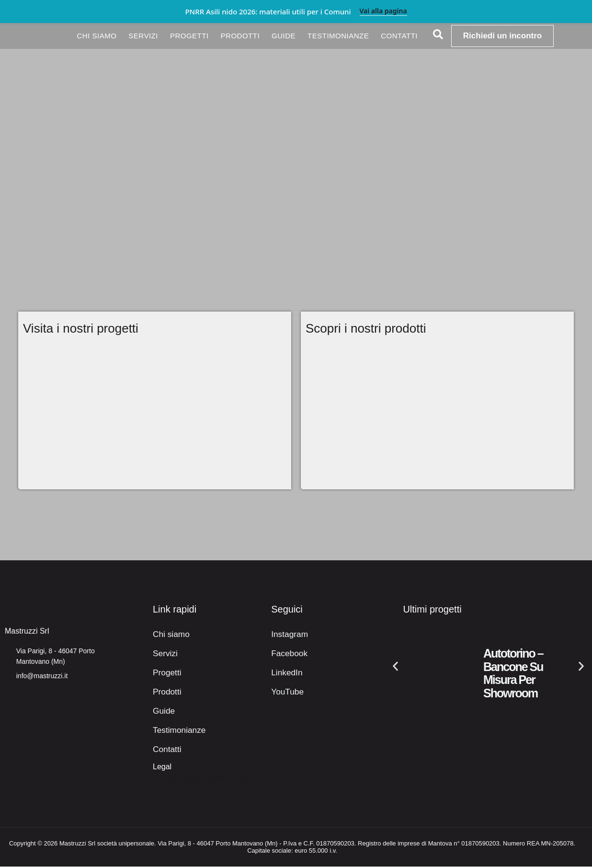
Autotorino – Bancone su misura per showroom (513, 675)
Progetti (189, 36)
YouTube (286, 693)
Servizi (143, 36)
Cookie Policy (226, 780)
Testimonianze (338, 36)
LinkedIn (286, 674)
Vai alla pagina (383, 11)
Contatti (399, 36)
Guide (284, 36)
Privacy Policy (177, 780)
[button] (395, 668)
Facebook (288, 654)
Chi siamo (97, 36)
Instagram (288, 635)
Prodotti (240, 36)
